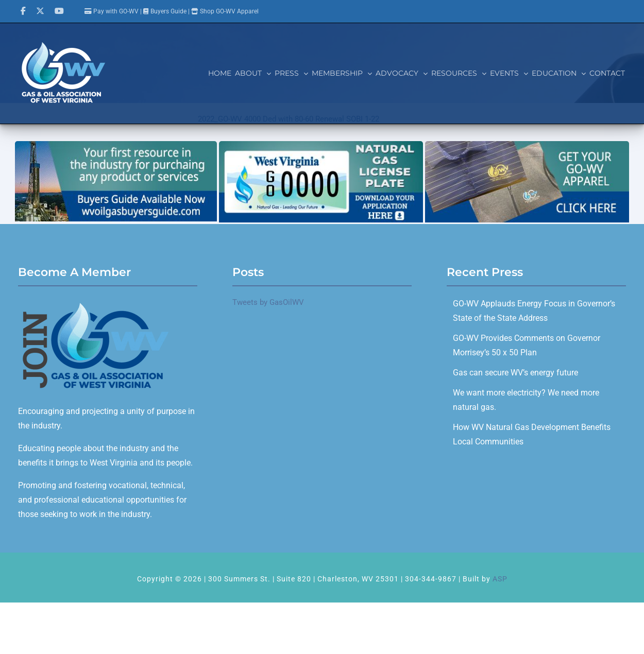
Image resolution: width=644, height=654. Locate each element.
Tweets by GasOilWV (268, 302)
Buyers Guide (168, 11)
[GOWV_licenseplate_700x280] (321, 145)
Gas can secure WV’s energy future (515, 373)
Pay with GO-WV (112, 11)
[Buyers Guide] (116, 145)
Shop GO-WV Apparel (229, 11)
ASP (500, 579)
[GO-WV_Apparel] (527, 145)
